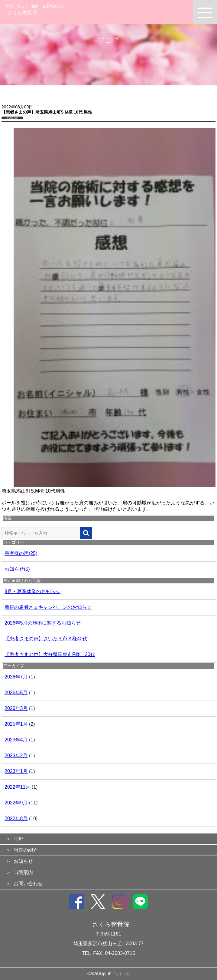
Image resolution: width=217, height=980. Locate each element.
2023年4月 (16, 740)
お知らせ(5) (17, 569)
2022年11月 (17, 787)
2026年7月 (16, 677)
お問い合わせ (28, 884)
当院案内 (23, 872)
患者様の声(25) (21, 553)
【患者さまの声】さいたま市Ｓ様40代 (46, 639)
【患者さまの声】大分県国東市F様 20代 (50, 654)
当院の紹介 (26, 850)
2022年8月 (16, 818)
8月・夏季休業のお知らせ (32, 591)
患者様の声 (12, 118)
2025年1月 (16, 724)
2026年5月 (16, 693)
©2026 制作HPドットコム (108, 974)
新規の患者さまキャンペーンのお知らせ (48, 607)
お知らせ (23, 861)
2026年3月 (16, 708)
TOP (19, 839)
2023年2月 (16, 756)
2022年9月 (16, 803)
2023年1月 (16, 771)
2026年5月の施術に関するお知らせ (43, 623)
